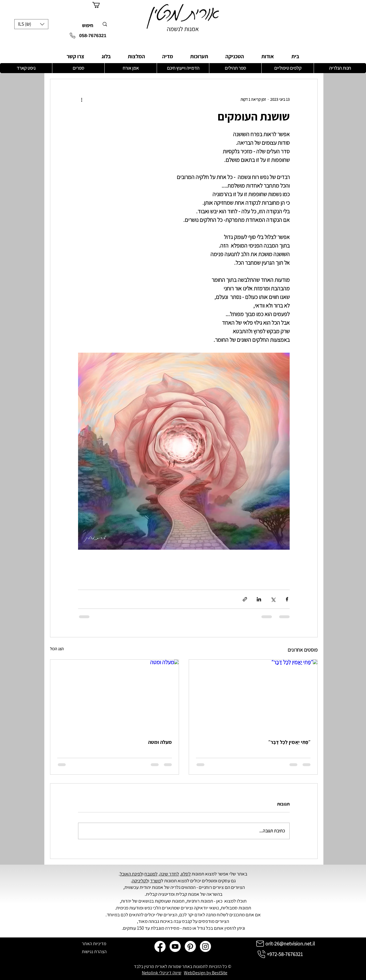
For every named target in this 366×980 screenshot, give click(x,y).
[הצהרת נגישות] (94, 951)
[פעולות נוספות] (81, 100)
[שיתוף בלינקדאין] (259, 599)
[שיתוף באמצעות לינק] (245, 599)
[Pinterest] (190, 946)
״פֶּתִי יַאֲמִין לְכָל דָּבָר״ (289, 742)
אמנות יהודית (151, 887)
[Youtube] (175, 946)
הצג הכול (57, 649)
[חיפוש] (91, 26)
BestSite (220, 973)
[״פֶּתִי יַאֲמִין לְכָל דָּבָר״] (253, 696)
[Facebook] (160, 946)
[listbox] (31, 24)
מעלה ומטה (160, 742)
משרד (156, 881)
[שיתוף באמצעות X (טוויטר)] (273, 599)
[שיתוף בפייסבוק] (287, 599)
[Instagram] (205, 946)
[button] (31, 24)
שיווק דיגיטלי (170, 973)
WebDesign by (198, 973)
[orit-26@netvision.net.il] (285, 944)
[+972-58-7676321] (280, 954)
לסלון (186, 874)
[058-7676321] (82, 36)
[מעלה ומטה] (115, 696)
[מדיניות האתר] (94, 944)
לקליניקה (140, 881)
